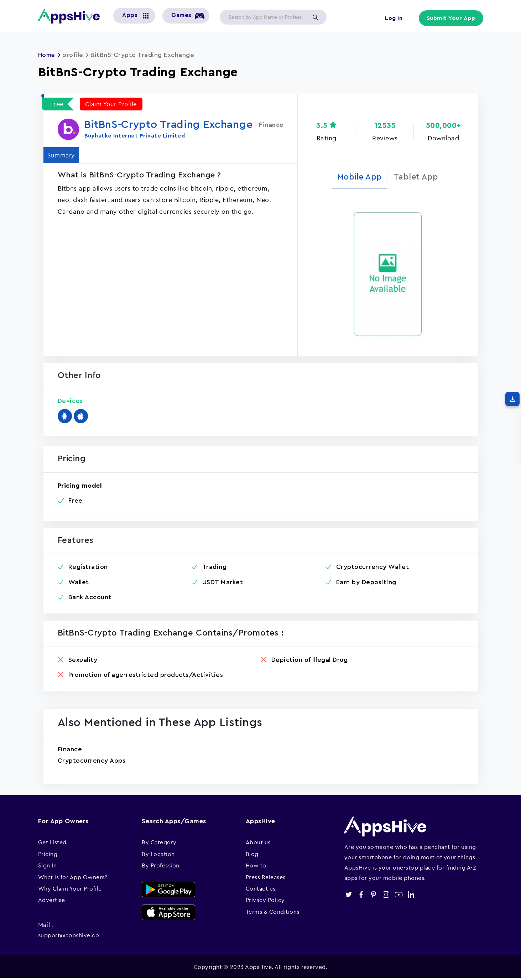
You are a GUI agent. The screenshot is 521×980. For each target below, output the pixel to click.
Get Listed (52, 844)
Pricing (48, 855)
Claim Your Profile (113, 104)
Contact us (261, 890)
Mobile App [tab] (358, 177)
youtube (399, 896)
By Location (158, 855)
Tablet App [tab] (418, 177)
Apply (316, 17)
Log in (393, 19)
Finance (70, 750)
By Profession (161, 866)
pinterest (374, 896)
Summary (64, 155)
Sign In (48, 866)
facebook (361, 896)
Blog (252, 855)
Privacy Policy (265, 901)
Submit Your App (451, 19)
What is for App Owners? (73, 878)
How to (256, 866)
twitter (349, 896)
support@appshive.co (69, 936)
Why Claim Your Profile (70, 890)
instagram (386, 896)
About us (258, 844)
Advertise (52, 901)
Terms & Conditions (273, 913)
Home (47, 55)
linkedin (411, 896)
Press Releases (266, 878)
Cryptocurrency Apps (92, 762)
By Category (159, 844)
